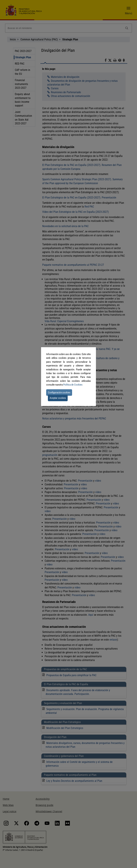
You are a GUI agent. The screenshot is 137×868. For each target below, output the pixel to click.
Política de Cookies (73, 385)
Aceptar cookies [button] (58, 398)
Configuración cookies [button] (59, 393)
